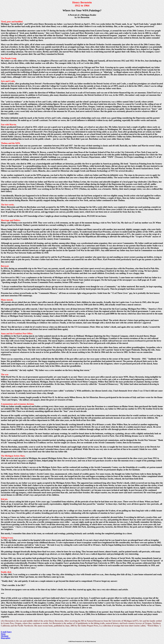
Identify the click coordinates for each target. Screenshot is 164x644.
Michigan (5, 636)
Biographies (6, 638)
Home (3, 634)
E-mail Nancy (6, 632)
